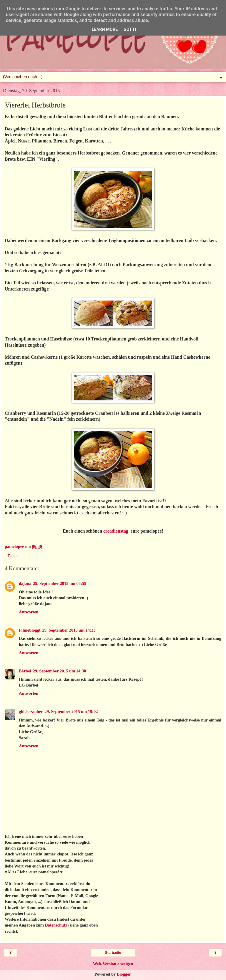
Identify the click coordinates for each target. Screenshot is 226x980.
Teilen (13, 556)
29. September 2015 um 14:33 (69, 630)
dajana (25, 583)
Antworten (29, 612)
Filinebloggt (30, 630)
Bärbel (25, 671)
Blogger (124, 974)
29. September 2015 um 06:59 (60, 583)
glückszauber (31, 711)
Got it (130, 30)
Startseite (113, 953)
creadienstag (116, 531)
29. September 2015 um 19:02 (71, 711)
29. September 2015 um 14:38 (60, 671)
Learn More (105, 30)
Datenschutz (56, 925)
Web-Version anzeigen (113, 964)
